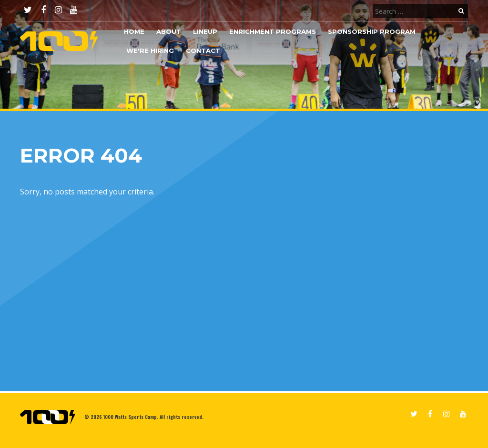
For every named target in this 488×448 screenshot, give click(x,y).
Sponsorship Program (372, 31)
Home (134, 31)
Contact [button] (203, 51)
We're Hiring (150, 51)
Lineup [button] (205, 31)
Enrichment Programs (273, 31)
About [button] (169, 31)
